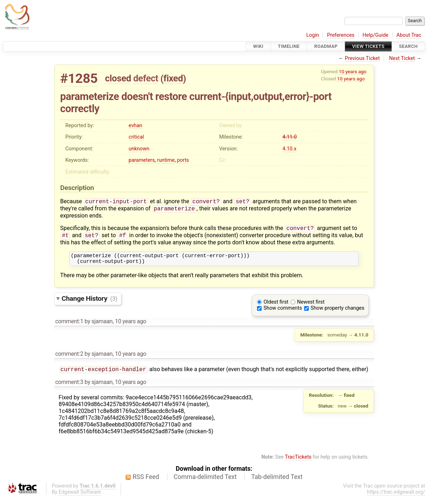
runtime (166, 160)
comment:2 (69, 359)
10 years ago (353, 71)
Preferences (341, 35)
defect (146, 78)
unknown (139, 149)
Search (408, 46)
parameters (142, 160)
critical (136, 137)
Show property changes (337, 313)
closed (118, 78)
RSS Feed (146, 483)
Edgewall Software (80, 498)
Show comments (283, 313)
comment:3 (69, 388)
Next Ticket (402, 58)
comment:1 (69, 326)
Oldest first (276, 307)
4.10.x (289, 149)
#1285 (79, 78)
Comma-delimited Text (205, 483)
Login (313, 35)
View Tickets (368, 46)
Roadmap (326, 46)
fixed (173, 78)
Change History (90, 303)
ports (183, 160)
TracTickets (298, 463)
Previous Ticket (362, 58)
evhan (135, 126)
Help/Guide (376, 35)
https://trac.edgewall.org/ (396, 498)
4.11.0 (289, 137)
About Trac (409, 35)
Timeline (289, 46)
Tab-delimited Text (277, 483)
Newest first (311, 307)
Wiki (258, 46)
